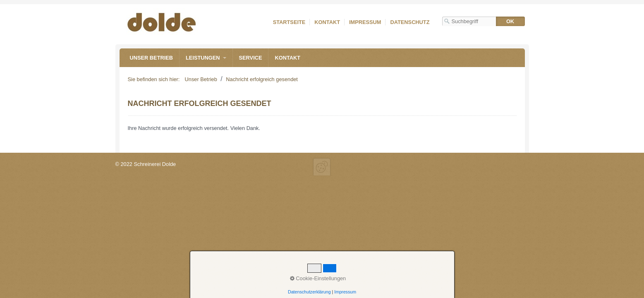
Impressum (365, 22)
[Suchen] (510, 21)
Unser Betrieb (152, 58)
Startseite (289, 22)
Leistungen (203, 58)
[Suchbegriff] (469, 21)
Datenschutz (410, 22)
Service (251, 58)
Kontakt (327, 22)
